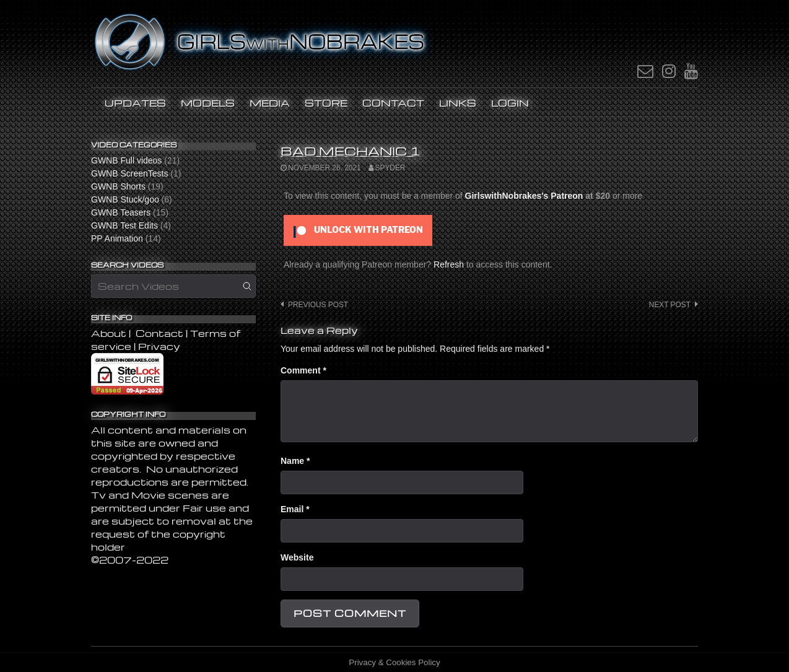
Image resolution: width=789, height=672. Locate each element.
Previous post (318, 305)
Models (208, 103)
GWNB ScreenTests (129, 173)
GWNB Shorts (118, 186)
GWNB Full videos (126, 160)
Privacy (159, 346)
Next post (670, 305)
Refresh (449, 264)
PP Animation (117, 238)
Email (295, 509)
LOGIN (510, 103)
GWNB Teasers (121, 212)
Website (297, 557)
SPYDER (390, 168)
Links (458, 103)
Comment (303, 370)
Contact (393, 103)
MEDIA (270, 103)
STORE (326, 103)
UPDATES (135, 103)
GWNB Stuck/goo (125, 199)
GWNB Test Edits (124, 225)
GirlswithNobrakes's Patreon (524, 196)
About (110, 333)
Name (295, 461)
